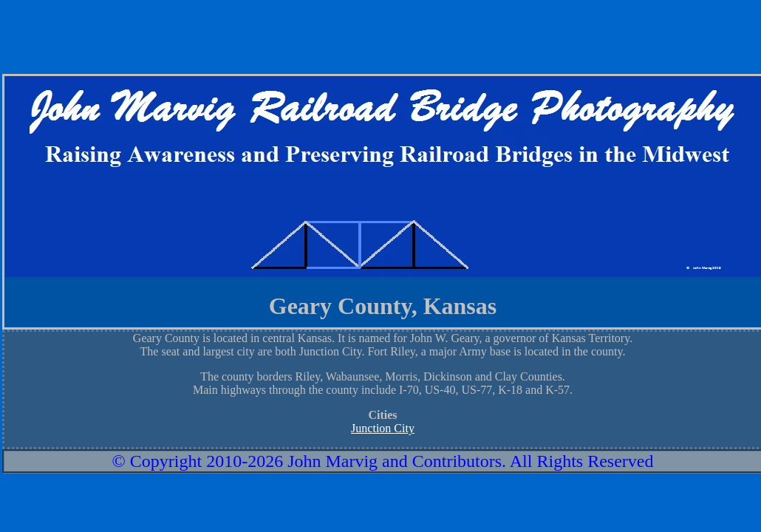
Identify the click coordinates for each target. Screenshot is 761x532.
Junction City (383, 428)
